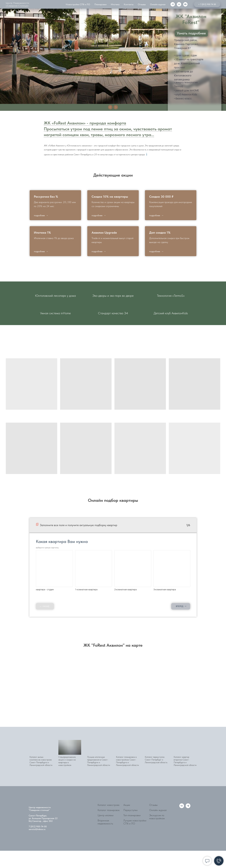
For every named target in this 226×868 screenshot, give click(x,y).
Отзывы (153, 805)
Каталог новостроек (109, 805)
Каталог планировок (109, 810)
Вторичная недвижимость (105, 822)
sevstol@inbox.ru (37, 829)
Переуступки (130, 810)
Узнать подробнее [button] (191, 33)
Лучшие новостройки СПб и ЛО (135, 822)
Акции (127, 805)
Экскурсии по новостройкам (157, 817)
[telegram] (188, 807)
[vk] (182, 807)
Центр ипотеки (106, 815)
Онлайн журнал (158, 810)
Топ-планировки (132, 815)
